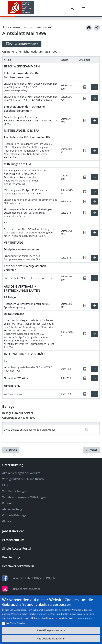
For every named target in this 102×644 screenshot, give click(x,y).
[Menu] (84, 8)
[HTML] (95, 87)
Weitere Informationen (81, 618)
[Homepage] (4, 27)
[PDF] (85, 87)
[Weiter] (91, 450)
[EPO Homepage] (21, 8)
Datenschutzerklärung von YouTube (50, 618)
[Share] (97, 28)
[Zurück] (11, 450)
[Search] (73, 8)
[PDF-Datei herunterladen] (22, 44)
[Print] (89, 28)
